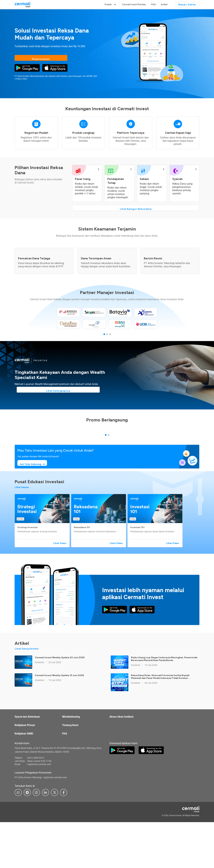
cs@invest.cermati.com (39, 816)
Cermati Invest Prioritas (134, 4)
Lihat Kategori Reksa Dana (136, 207)
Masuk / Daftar (187, 5)
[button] (43, 573)
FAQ (153, 4)
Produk (108, 4)
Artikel (164, 4)
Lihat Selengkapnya (41, 392)
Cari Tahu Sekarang (33, 515)
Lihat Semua (22, 540)
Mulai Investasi (41, 58)
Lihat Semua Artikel (27, 701)
